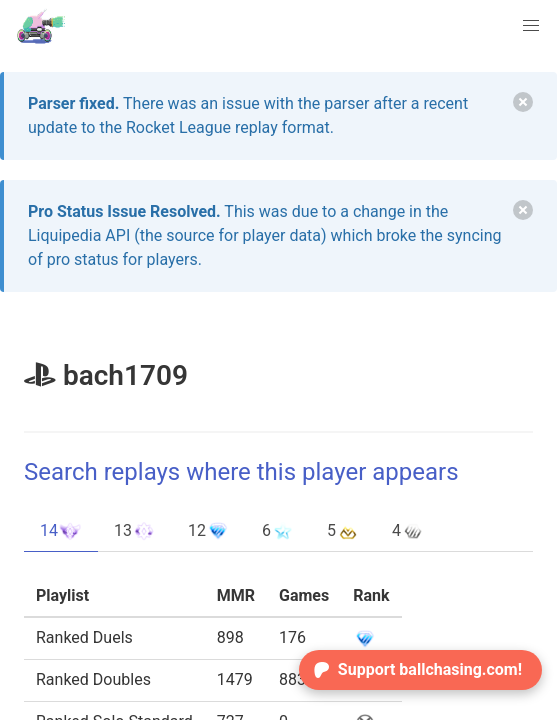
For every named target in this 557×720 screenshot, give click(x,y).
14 (61, 531)
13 (135, 531)
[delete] (523, 102)
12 (209, 531)
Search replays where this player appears (241, 472)
